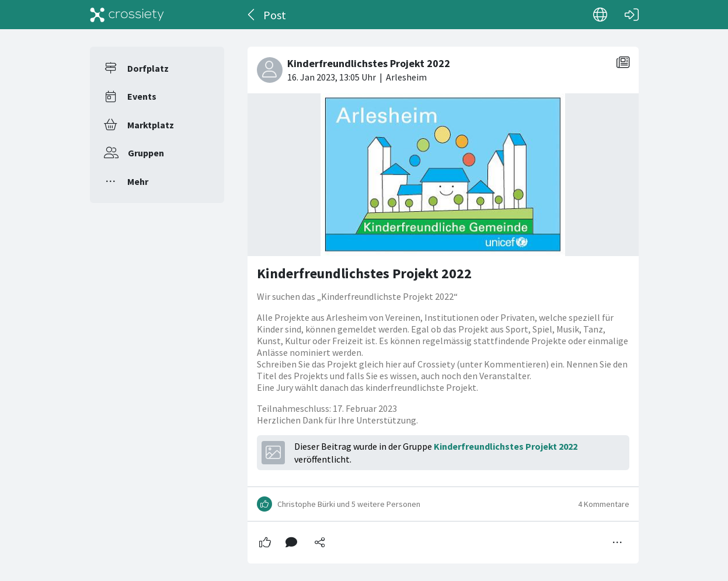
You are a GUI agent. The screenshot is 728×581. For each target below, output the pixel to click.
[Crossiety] (127, 15)
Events (142, 96)
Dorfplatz (148, 68)
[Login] (632, 15)
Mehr (138, 181)
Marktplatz (151, 125)
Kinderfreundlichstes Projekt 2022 (364, 273)
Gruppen (146, 153)
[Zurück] (252, 15)
